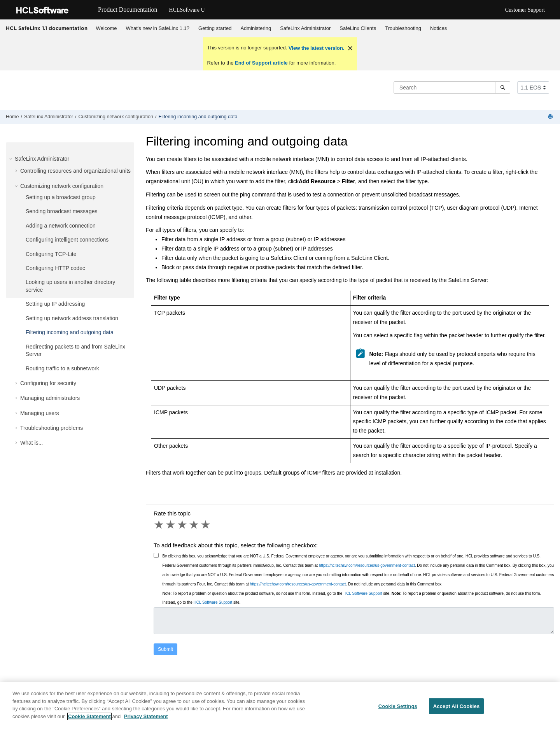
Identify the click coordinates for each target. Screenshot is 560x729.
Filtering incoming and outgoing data (198, 117)
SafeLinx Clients (358, 28)
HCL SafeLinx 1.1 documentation (47, 28)
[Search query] (452, 88)
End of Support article (261, 63)
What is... (31, 443)
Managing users (40, 413)
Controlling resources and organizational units (75, 171)
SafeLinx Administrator (305, 28)
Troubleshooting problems (52, 428)
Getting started (215, 28)
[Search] (503, 88)
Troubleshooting (403, 28)
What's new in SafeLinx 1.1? (157, 28)
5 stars (206, 525)
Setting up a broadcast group (61, 197)
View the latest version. (316, 48)
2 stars (171, 525)
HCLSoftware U (187, 10)
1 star (159, 525)
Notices (438, 28)
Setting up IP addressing (55, 304)
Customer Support (525, 10)
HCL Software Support (363, 593)
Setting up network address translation (72, 318)
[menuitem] (106, 28)
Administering (256, 28)
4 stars (194, 525)
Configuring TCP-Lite (51, 254)
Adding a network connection (61, 226)
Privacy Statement (146, 721)
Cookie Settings (398, 711)
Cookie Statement (89, 721)
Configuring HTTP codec (55, 268)
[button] (12, 159)
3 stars (183, 525)
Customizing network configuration (116, 117)
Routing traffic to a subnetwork (62, 368)
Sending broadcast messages (61, 211)
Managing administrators (50, 398)
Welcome (107, 28)
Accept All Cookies (457, 711)
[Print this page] (551, 117)
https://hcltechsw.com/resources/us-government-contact (367, 565)
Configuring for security (48, 383)
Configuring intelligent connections (67, 240)
